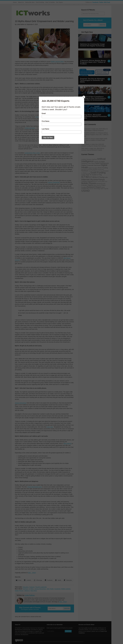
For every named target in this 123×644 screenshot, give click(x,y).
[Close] (84, 97)
